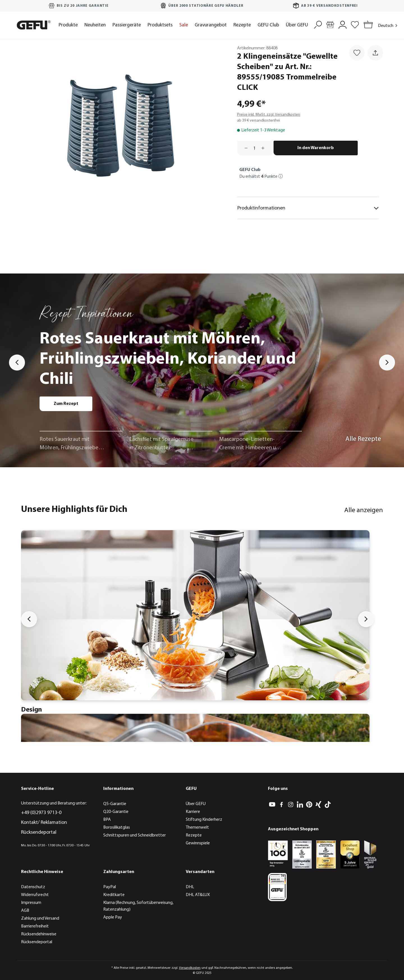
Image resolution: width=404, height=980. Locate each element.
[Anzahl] (254, 148)
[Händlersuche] (330, 24)
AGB (25, 911)
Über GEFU (196, 804)
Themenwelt (197, 828)
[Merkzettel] (355, 24)
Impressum (31, 903)
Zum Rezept (66, 404)
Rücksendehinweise (39, 934)
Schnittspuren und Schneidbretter (135, 835)
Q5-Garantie (115, 804)
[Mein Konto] (343, 24)
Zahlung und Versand (40, 919)
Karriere (193, 812)
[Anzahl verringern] (244, 148)
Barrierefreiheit (35, 926)
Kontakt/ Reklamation (44, 823)
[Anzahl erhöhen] (265, 148)
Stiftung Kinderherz (204, 820)
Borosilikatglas (117, 828)
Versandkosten (190, 968)
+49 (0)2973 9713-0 (41, 813)
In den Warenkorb (316, 148)
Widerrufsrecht (35, 895)
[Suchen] (318, 24)
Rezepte (194, 835)
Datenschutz (33, 887)
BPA (107, 820)
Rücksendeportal (39, 832)
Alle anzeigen (364, 510)
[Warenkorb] (367, 25)
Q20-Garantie (116, 812)
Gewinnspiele (198, 843)
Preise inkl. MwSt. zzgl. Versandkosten (269, 115)
